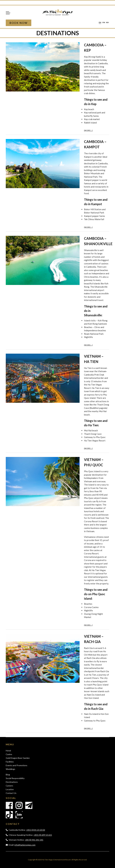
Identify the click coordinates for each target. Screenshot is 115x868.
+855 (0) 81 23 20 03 (36, 830)
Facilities (10, 762)
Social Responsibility (15, 778)
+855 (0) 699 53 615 (43, 835)
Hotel (8, 751)
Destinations (12, 782)
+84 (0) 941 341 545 (34, 840)
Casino (9, 754)
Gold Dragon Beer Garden (18, 758)
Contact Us (11, 793)
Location (10, 789)
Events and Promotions (17, 765)
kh (107, 23)
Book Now (19, 23)
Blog (8, 775)
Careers (9, 786)
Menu (8, 13)
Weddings (10, 769)
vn (104, 23)
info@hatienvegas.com (25, 845)
